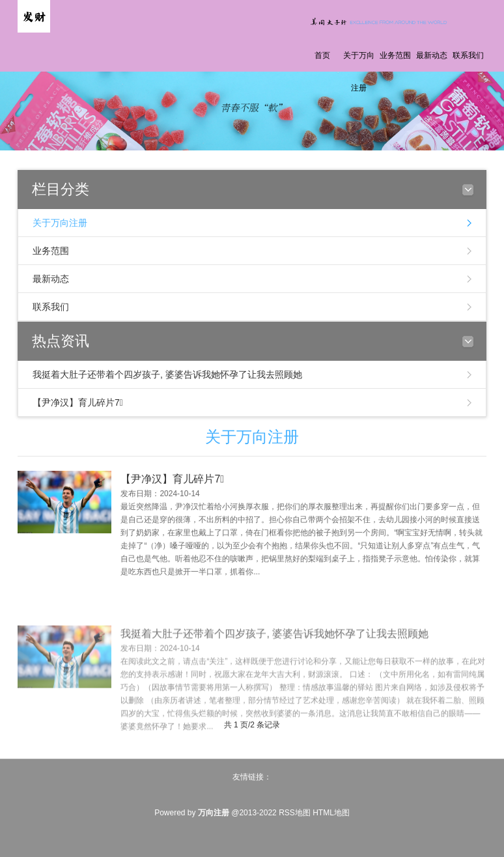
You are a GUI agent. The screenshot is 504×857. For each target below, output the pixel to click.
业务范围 (395, 55)
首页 (322, 55)
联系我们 (468, 55)
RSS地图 (295, 813)
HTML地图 (331, 813)
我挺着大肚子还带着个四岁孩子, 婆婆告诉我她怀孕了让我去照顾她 (167, 374)
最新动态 (432, 55)
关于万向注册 (359, 72)
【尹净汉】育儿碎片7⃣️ (78, 402)
